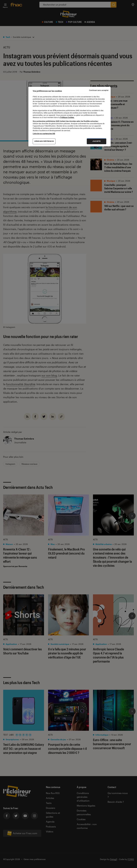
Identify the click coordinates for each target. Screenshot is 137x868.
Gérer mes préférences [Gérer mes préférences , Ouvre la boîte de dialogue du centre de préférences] (44, 141)
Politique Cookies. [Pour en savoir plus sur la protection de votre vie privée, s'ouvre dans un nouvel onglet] (67, 117)
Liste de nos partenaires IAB (44, 134)
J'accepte (97, 141)
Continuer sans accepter (99, 90)
